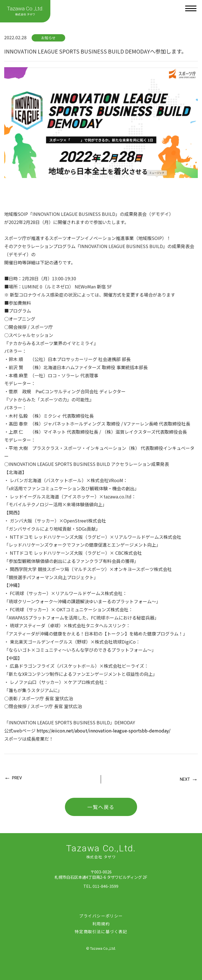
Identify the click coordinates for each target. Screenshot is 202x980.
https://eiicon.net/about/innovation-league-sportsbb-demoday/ (104, 731)
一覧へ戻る (101, 807)
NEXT (185, 779)
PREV (17, 778)
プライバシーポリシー (101, 916)
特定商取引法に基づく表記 (101, 931)
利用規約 (101, 924)
